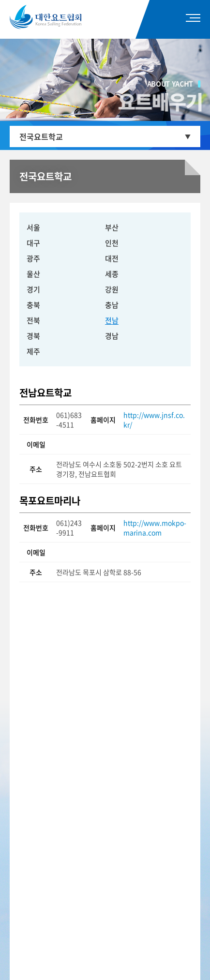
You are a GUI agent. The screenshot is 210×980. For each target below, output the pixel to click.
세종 (112, 274)
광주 (33, 258)
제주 (33, 351)
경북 (33, 336)
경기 (33, 289)
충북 (33, 305)
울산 (33, 274)
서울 (33, 227)
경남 (112, 336)
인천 (112, 243)
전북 (33, 320)
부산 (112, 227)
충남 (112, 305)
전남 (112, 320)
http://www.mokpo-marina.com (155, 528)
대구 (33, 243)
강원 (112, 289)
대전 (112, 258)
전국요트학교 (41, 136)
